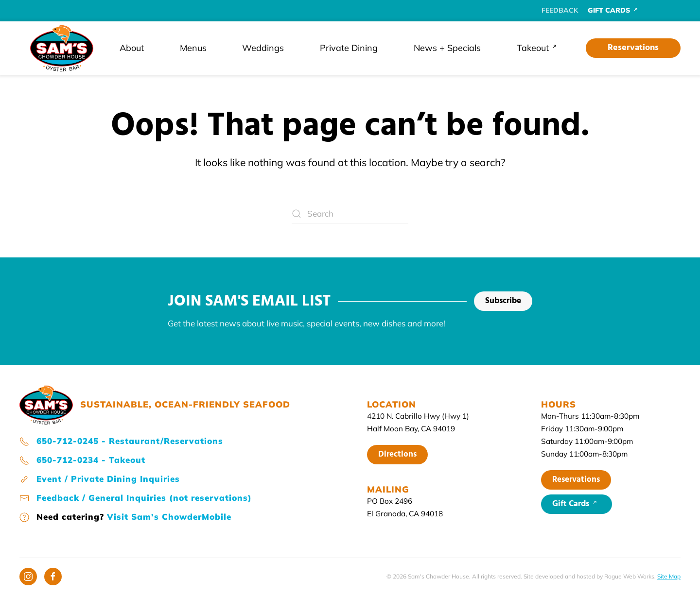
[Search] (350, 214)
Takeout (539, 48)
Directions (397, 454)
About (132, 48)
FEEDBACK (560, 10)
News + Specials (447, 48)
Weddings (263, 48)
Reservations (633, 48)
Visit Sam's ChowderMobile (169, 517)
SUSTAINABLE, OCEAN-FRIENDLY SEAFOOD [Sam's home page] (185, 404)
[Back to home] (62, 48)
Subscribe (503, 301)
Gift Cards (577, 504)
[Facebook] (53, 577)
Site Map (669, 576)
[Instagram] (28, 577)
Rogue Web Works (629, 576)
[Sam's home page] (46, 403)
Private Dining (349, 48)
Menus (193, 48)
